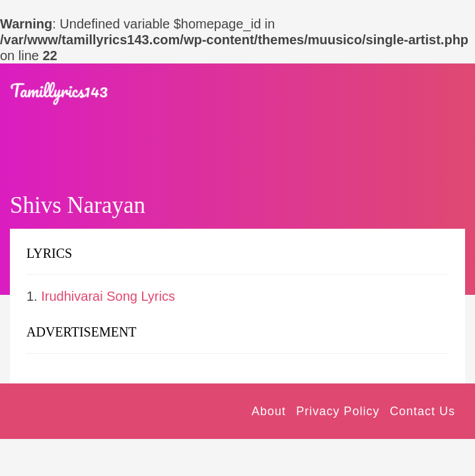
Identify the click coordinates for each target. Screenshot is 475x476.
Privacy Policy (338, 411)
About (269, 411)
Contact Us (422, 411)
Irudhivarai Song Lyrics (108, 296)
